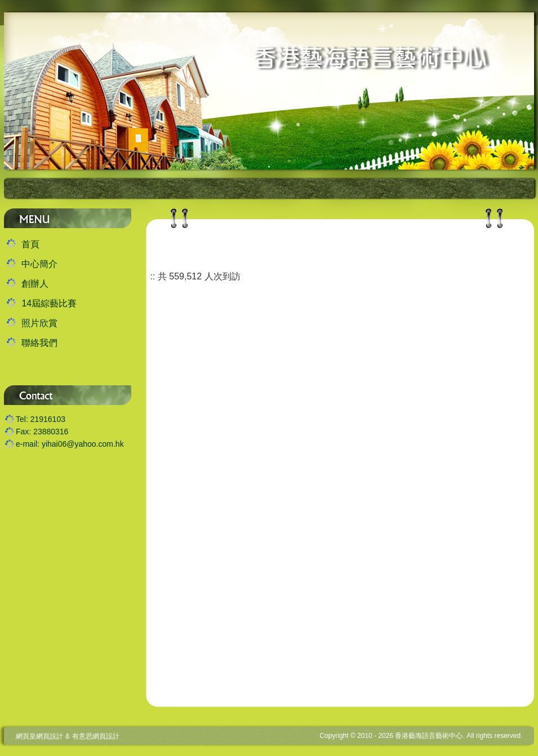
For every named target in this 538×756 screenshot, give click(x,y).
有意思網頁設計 (96, 736)
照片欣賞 (39, 323)
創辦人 (35, 284)
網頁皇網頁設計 (39, 736)
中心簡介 (39, 264)
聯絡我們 (39, 343)
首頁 (30, 244)
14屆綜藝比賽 (49, 303)
